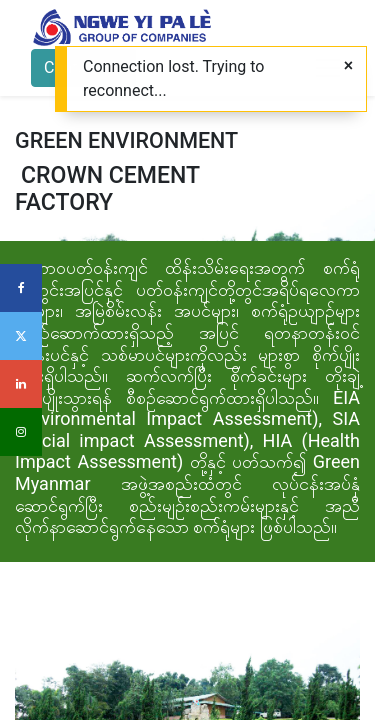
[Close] (348, 66)
